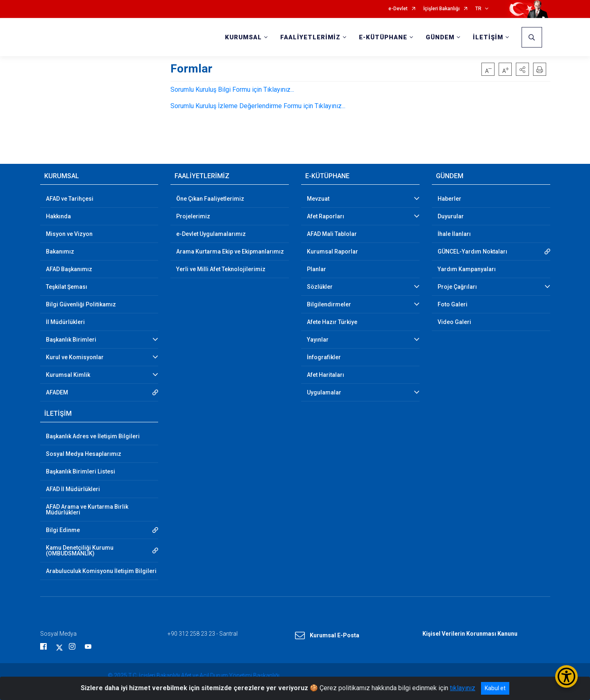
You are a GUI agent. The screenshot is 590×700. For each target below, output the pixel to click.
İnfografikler (324, 357)
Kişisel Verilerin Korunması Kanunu (470, 634)
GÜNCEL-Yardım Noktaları (472, 251)
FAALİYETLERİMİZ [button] (310, 37)
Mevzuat (318, 199)
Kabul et (495, 688)
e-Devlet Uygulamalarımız (211, 234)
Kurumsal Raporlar (332, 251)
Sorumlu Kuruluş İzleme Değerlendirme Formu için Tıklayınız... (258, 106)
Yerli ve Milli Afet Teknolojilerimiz (221, 269)
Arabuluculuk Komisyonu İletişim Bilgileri (101, 571)
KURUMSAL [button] (243, 37)
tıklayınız (463, 688)
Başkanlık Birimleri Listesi (81, 471)
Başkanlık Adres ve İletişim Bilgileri (93, 436)
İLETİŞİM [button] (488, 37)
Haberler (449, 199)
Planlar (317, 269)
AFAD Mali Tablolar (332, 234)
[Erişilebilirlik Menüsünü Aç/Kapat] (566, 676)
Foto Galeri (453, 304)
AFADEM (57, 392)
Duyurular (451, 216)
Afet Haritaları (326, 375)
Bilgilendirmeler (329, 304)
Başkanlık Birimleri (71, 340)
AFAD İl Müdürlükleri (73, 489)
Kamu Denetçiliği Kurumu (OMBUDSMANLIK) (80, 550)
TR (478, 9)
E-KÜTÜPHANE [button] (383, 37)
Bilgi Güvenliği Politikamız (81, 304)
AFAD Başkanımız (69, 269)
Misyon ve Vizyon (69, 234)
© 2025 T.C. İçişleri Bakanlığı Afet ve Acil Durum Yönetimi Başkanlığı (194, 675)
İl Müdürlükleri (65, 322)
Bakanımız (60, 251)
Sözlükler (320, 287)
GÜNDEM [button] (440, 37)
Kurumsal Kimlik (68, 375)
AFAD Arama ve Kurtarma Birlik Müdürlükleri (87, 510)
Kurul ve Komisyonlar (75, 357)
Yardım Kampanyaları (467, 269)
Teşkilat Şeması (67, 287)
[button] (522, 69)
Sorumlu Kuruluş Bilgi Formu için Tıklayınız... (232, 89)
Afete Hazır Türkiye (332, 322)
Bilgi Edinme (63, 530)
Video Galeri (454, 322)
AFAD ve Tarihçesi (70, 199)
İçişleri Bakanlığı (441, 9)
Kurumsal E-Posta (327, 636)
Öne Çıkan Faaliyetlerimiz (210, 199)
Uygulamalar (324, 392)
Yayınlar (318, 340)
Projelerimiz (193, 216)
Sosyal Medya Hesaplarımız (84, 454)
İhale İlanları (454, 234)
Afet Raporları (326, 216)
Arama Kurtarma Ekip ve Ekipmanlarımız (230, 251)
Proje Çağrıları (457, 287)
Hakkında (58, 216)
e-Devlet (398, 9)
